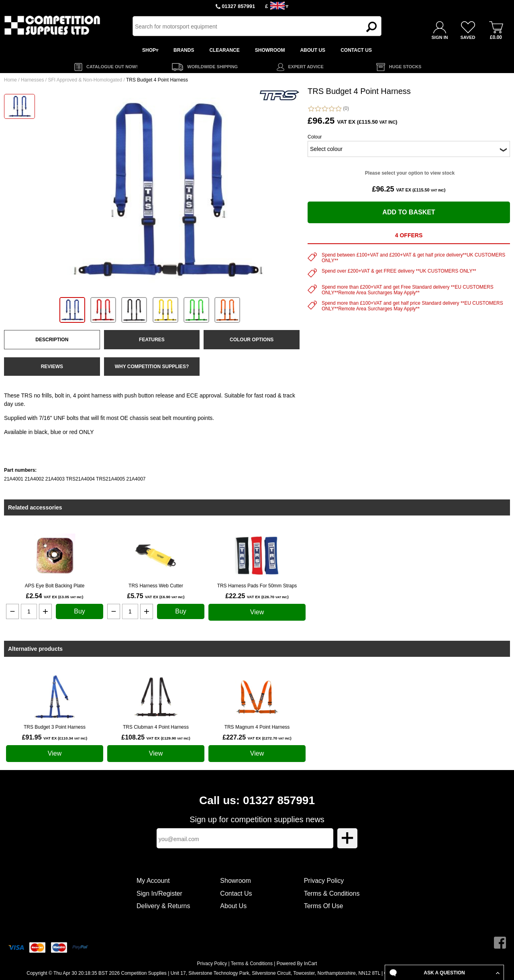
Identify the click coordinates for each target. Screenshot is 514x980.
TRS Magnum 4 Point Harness (257, 727)
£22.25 (257, 596)
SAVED (468, 37)
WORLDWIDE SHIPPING (212, 67)
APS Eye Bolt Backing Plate (55, 586)
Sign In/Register (159, 893)
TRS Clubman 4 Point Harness (156, 727)
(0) (328, 109)
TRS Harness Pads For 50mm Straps (257, 586)
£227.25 (257, 737)
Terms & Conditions (332, 893)
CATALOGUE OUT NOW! (112, 67)
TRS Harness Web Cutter (156, 586)
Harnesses (32, 80)
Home (10, 80)
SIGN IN (440, 37)
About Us (233, 906)
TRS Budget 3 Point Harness (55, 727)
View (257, 612)
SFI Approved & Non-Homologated (85, 80)
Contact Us (236, 893)
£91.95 (55, 737)
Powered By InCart (297, 964)
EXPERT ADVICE (306, 67)
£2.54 (54, 596)
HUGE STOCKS (405, 67)
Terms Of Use (324, 906)
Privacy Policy (324, 881)
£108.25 (156, 737)
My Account (153, 881)
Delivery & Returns (163, 906)
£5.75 (156, 596)
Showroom (235, 881)
